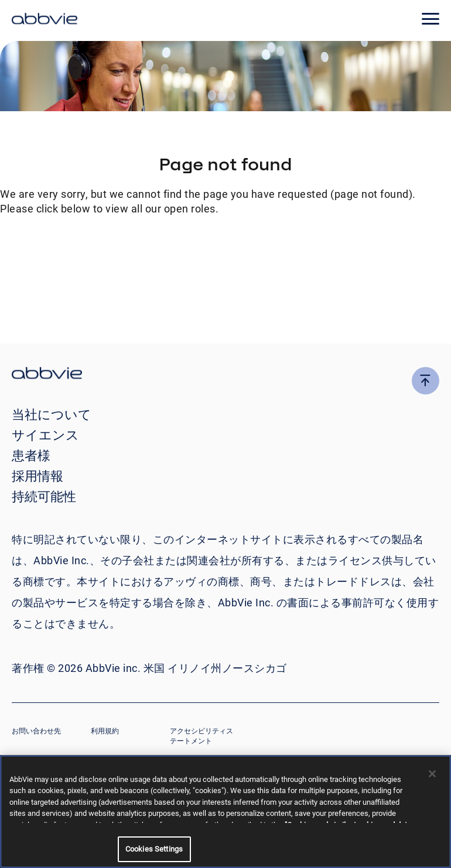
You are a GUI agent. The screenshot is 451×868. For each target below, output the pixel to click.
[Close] (432, 774)
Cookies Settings (154, 849)
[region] (225, 812)
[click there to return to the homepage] (225, 375)
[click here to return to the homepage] (45, 20)
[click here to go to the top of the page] (426, 381)
